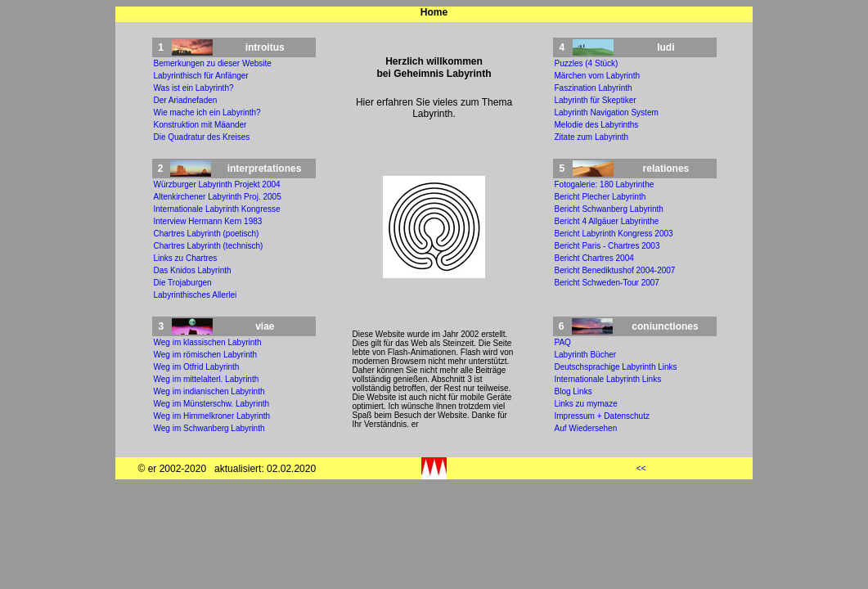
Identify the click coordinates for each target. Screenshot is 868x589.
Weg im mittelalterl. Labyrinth (207, 379)
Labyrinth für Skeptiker (596, 100)
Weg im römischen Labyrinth (206, 355)
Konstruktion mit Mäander (200, 125)
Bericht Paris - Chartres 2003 (607, 246)
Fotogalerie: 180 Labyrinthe (605, 184)
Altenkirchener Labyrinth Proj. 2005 (218, 197)
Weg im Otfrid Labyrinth (197, 367)
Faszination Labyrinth (594, 88)
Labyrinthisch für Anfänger (201, 76)
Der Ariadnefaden (186, 100)
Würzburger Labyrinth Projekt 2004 (217, 184)
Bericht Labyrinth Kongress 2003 (614, 234)
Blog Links (573, 391)
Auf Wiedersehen (586, 428)
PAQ (563, 342)
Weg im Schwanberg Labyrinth (209, 428)
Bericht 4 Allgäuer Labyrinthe (607, 221)
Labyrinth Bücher (586, 355)
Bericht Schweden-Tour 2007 (607, 283)
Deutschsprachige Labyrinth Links (616, 367)
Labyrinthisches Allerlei (196, 295)
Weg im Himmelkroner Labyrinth (212, 416)
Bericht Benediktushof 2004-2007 (615, 270)
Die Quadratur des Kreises (202, 137)
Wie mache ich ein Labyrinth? (207, 112)
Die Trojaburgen (183, 283)
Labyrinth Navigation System (607, 112)
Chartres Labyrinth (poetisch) (207, 234)
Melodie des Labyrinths (597, 125)
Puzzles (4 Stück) (587, 63)
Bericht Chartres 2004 (594, 258)
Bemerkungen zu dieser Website (213, 63)
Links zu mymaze (586, 404)
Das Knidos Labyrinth (193, 270)
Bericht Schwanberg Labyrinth (609, 209)
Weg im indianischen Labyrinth (209, 391)
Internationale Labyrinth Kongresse (217, 209)
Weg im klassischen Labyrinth (208, 342)
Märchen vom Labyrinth (598, 76)
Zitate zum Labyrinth (592, 137)
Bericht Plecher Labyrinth (600, 197)
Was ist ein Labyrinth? (194, 88)
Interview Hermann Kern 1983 (208, 221)
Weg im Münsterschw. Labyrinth (212, 404)
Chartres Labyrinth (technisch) (209, 246)
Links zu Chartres (186, 258)
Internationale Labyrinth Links (608, 379)
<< (641, 468)
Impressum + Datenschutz (602, 416)
